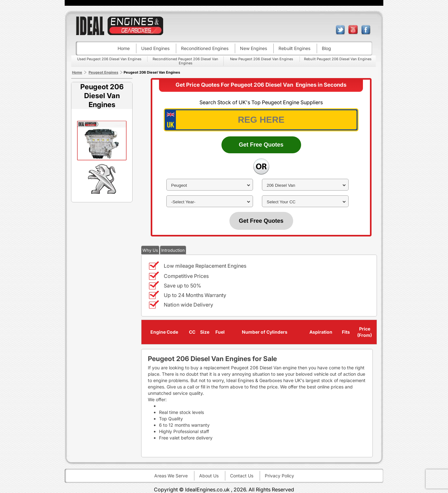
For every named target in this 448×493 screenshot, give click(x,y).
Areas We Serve (171, 476)
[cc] (305, 202)
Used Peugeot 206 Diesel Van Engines (109, 59)
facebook (366, 30)
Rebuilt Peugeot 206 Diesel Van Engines (338, 59)
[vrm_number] (261, 120)
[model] (305, 185)
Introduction (173, 250)
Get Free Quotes (261, 145)
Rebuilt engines (294, 48)
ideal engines (119, 26)
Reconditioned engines (205, 48)
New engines (253, 48)
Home (124, 48)
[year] (210, 202)
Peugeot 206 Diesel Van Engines (102, 96)
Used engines (155, 48)
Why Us (150, 250)
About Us (209, 476)
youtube (353, 30)
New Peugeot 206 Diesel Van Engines (262, 59)
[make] (210, 185)
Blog (326, 48)
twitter (340, 30)
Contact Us (242, 476)
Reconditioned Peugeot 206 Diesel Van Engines (185, 61)
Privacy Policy (279, 476)
